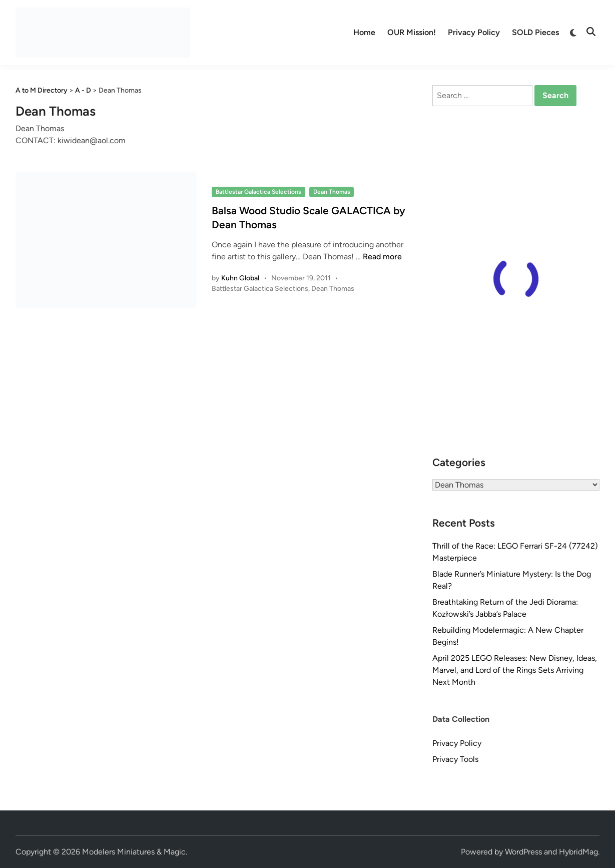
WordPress (523, 852)
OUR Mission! (412, 32)
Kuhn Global (240, 278)
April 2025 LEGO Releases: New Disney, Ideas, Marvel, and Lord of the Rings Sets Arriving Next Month (515, 670)
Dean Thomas (332, 192)
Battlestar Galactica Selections (258, 192)
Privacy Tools (455, 759)
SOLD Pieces (535, 32)
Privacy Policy (474, 32)
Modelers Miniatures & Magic (134, 852)
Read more (382, 257)
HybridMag (578, 852)
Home (364, 32)
